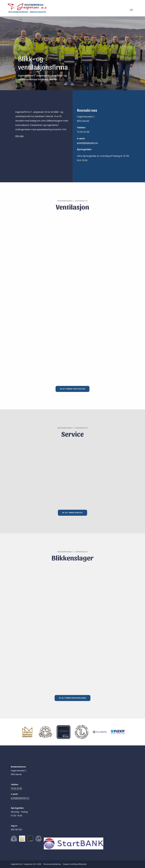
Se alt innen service (72, 513)
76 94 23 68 (16, 788)
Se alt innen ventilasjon (73, 389)
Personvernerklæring (52, 864)
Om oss (19, 136)
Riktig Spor (82, 864)
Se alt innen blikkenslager (73, 698)
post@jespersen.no (87, 143)
